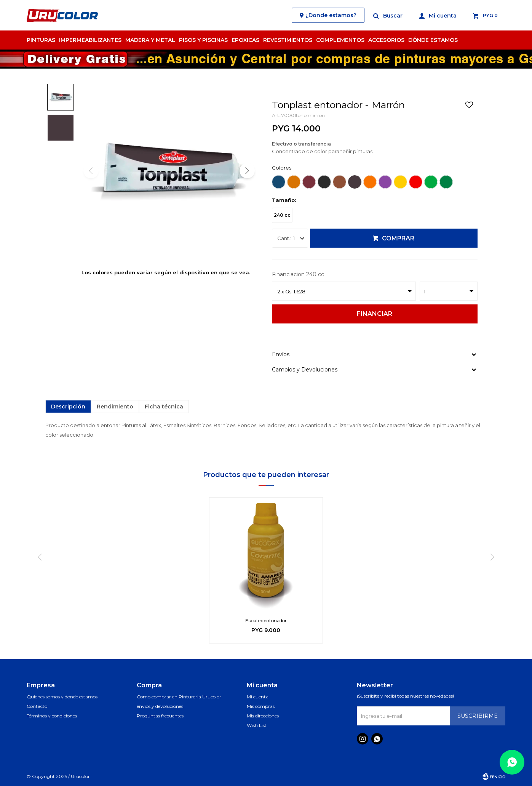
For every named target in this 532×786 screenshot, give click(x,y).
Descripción (68, 407)
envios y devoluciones (160, 706)
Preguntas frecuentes (160, 716)
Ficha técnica (164, 407)
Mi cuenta (258, 697)
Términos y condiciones (52, 716)
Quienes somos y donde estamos (62, 697)
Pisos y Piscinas (203, 40)
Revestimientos (288, 40)
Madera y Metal (150, 40)
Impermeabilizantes (90, 40)
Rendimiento (115, 407)
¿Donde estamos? (331, 15)
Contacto (37, 706)
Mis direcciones (263, 716)
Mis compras (261, 706)
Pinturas (41, 40)
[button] (247, 171)
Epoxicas (245, 40)
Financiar (375, 314)
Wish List (257, 725)
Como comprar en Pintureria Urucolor (179, 697)
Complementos (340, 40)
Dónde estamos (433, 40)
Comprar (398, 238)
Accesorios (386, 40)
